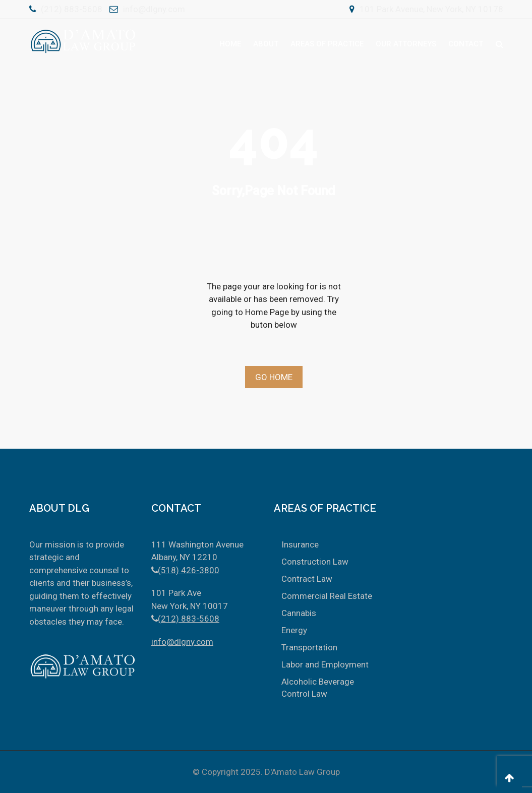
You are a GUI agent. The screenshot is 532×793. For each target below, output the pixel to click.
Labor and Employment (325, 664)
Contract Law (307, 579)
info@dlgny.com (154, 9)
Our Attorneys (406, 44)
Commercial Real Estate (327, 596)
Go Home (274, 377)
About (266, 44)
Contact (466, 44)
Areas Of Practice (327, 44)
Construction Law (315, 562)
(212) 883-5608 (72, 9)
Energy (294, 630)
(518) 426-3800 (189, 570)
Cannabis (299, 613)
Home (230, 44)
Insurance (300, 544)
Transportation (309, 647)
